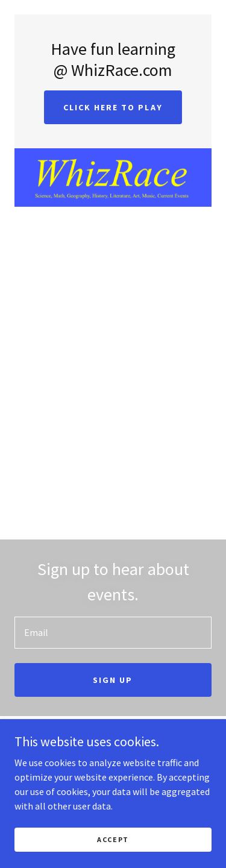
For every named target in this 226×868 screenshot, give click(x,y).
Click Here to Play (113, 107)
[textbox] (113, 633)
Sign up (113, 680)
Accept (113, 839)
